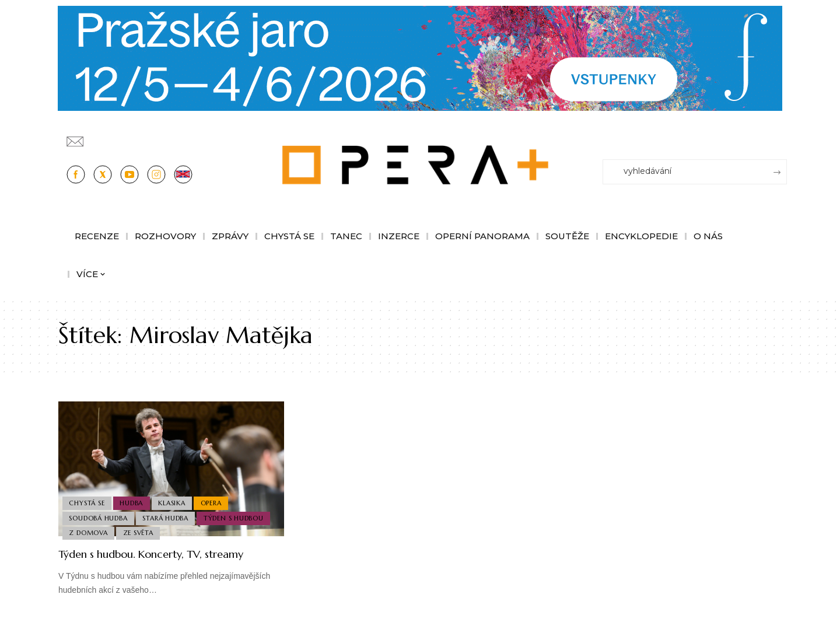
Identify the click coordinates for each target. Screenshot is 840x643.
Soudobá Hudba (99, 515)
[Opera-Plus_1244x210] (420, 57)
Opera (218, 498)
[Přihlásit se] (780, 136)
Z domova (89, 532)
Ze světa (141, 532)
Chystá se (88, 498)
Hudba (135, 498)
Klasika (177, 498)
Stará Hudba (169, 515)
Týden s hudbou (238, 515)
